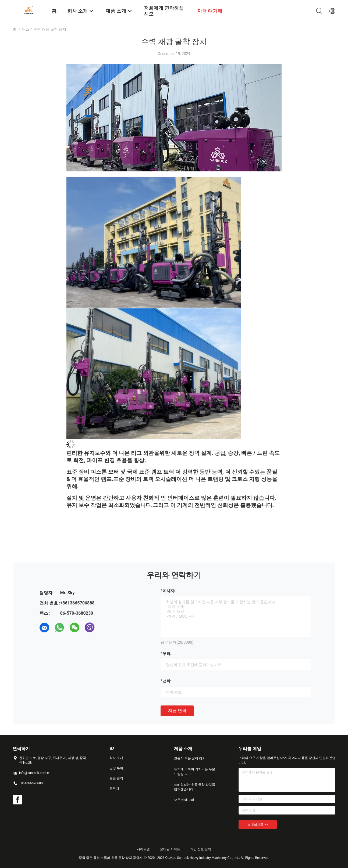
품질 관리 (116, 778)
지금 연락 (177, 710)
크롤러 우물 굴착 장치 (190, 758)
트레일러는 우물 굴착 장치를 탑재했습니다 (195, 787)
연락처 (114, 788)
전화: (167, 681)
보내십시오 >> (258, 824)
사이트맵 (143, 849)
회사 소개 (116, 758)
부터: (167, 654)
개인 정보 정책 (201, 849)
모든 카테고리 (184, 800)
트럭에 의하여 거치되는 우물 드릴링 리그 (195, 772)
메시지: (169, 591)
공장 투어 (116, 768)
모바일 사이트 (170, 849)
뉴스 (25, 29)
